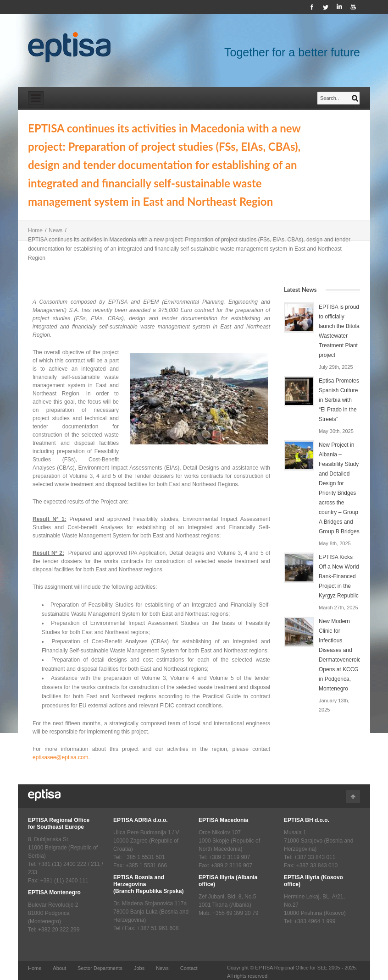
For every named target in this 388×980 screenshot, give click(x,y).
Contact (189, 968)
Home (35, 230)
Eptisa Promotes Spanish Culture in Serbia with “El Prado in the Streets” (339, 400)
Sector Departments (100, 968)
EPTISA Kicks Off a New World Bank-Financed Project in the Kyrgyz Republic (339, 576)
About (59, 968)
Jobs (139, 968)
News (55, 230)
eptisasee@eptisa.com (61, 757)
